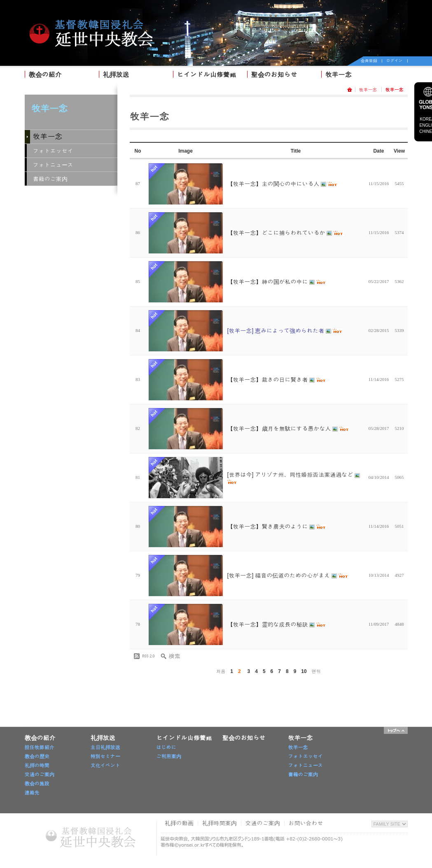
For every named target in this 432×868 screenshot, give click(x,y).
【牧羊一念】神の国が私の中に (277, 282)
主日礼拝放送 (105, 747)
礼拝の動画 (179, 823)
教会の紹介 (45, 75)
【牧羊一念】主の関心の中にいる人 (283, 184)
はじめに (166, 747)
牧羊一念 (339, 75)
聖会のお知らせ (274, 75)
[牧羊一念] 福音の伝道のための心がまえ (288, 576)
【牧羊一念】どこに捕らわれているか (286, 233)
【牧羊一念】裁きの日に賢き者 (277, 380)
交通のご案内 (40, 775)
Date (378, 151)
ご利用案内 (169, 757)
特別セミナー (105, 757)
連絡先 (32, 793)
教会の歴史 (37, 757)
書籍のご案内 (50, 179)
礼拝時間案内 (220, 823)
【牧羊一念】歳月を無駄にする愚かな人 (288, 429)
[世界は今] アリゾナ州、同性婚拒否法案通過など (294, 478)
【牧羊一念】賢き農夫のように (277, 527)
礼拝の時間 (37, 766)
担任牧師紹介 (40, 747)
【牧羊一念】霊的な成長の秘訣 (277, 624)
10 (304, 671)
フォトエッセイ (53, 151)
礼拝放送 (116, 75)
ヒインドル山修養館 (207, 75)
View (399, 151)
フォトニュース (53, 165)
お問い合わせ (306, 823)
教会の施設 (37, 784)
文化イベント (105, 766)
